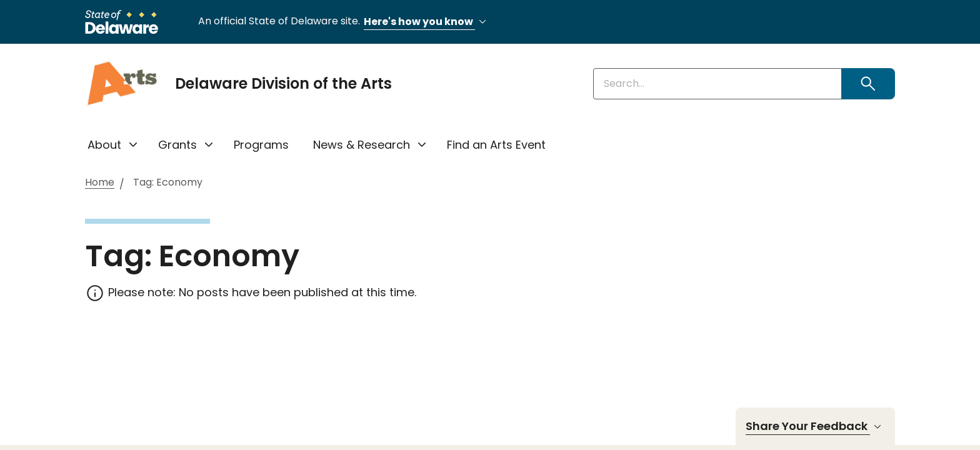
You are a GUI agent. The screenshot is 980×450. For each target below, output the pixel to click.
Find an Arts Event (496, 145)
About (104, 145)
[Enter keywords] (717, 84)
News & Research (362, 145)
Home (100, 183)
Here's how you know (427, 22)
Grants (177, 145)
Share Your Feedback (815, 426)
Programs (261, 145)
